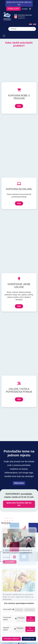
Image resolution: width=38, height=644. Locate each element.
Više (19, 106)
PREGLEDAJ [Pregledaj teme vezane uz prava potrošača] (19, 483)
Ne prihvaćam (31, 619)
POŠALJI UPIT (14, 9)
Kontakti (25, 9)
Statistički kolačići (9, 629)
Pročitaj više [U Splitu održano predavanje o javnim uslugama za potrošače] (10, 563)
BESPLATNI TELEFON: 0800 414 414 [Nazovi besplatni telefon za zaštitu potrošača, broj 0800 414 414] (19, 504)
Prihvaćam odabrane (11, 639)
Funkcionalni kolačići (10, 619)
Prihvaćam (21, 618)
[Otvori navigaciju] (4, 36)
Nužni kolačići (9, 609)
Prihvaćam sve (29, 639)
